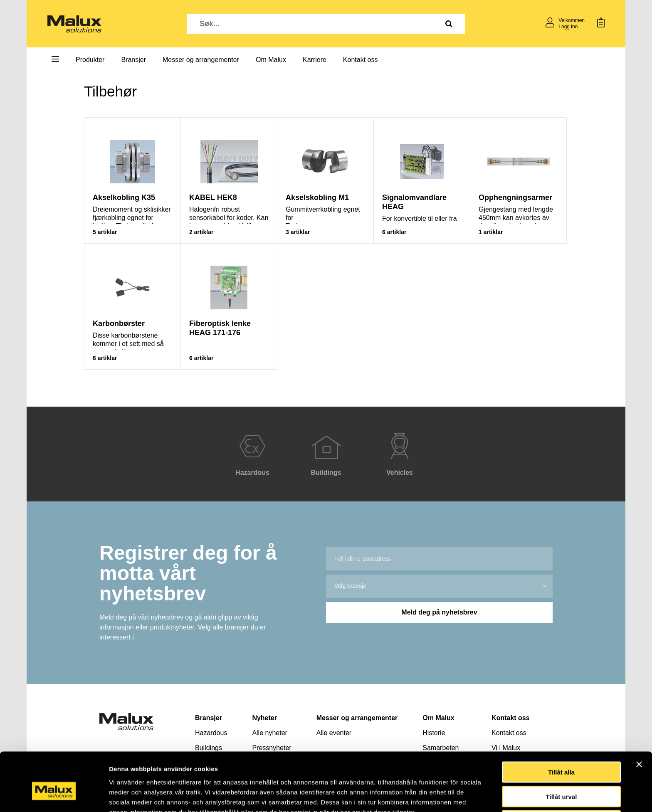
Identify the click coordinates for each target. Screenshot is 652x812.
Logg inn (568, 27)
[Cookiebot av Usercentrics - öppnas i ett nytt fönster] (54, 796)
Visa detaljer (452, 796)
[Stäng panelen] (639, 721)
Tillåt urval (562, 754)
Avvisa (561, 778)
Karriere (315, 60)
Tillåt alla (561, 729)
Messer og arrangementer (201, 60)
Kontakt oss (361, 60)
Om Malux (271, 60)
